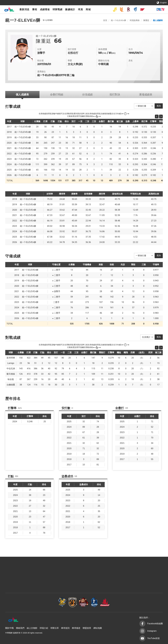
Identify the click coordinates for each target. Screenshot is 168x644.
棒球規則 (65, 628)
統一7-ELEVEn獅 (122, 9)
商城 (88, 9)
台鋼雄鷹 (149, 9)
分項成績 (87, 95)
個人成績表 (158, 20)
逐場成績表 (146, 95)
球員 (80, 9)
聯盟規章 (87, 628)
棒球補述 (76, 628)
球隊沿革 (55, 628)
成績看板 (45, 9)
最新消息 (24, 9)
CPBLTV (160, 9)
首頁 (105, 20)
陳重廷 (146, 20)
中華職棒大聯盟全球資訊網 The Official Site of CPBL (9, 10)
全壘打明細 (57, 95)
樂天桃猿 (129, 9)
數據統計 (70, 9)
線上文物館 (32, 628)
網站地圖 (98, 628)
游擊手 (57, 291)
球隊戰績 (57, 9)
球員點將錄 (135, 20)
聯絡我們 (20, 628)
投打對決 (115, 95)
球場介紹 (44, 628)
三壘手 (57, 286)
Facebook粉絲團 (155, 624)
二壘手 (57, 270)
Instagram (152, 631)
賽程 (35, 9)
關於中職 (9, 628)
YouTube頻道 (153, 638)
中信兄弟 (115, 9)
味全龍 (142, 9)
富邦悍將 (135, 9)
